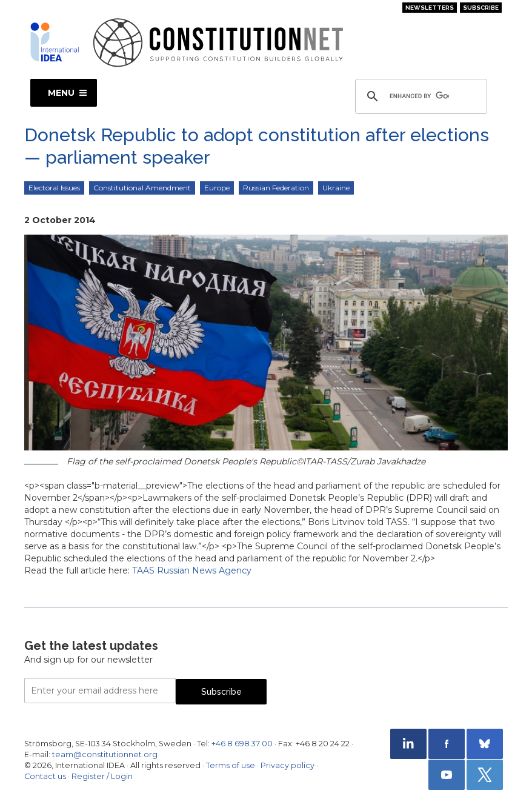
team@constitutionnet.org (105, 754)
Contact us (45, 776)
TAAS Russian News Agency (192, 570)
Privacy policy (288, 765)
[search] (419, 96)
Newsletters (430, 8)
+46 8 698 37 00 (242, 744)
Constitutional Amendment (142, 188)
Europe (217, 188)
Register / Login (102, 776)
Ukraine (336, 188)
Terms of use (231, 765)
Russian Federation (276, 188)
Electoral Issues (54, 188)
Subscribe (481, 8)
